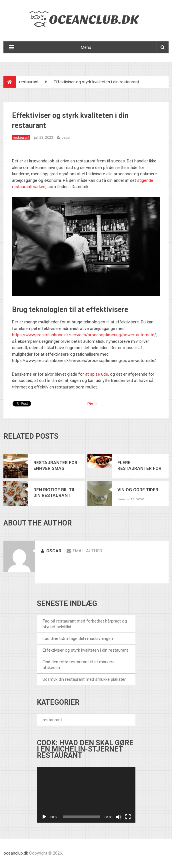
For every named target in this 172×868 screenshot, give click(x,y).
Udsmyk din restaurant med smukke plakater (84, 679)
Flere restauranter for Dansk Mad (139, 466)
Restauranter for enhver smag (55, 466)
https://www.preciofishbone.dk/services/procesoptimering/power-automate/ (84, 335)
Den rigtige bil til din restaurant (54, 493)
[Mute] (119, 817)
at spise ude (97, 374)
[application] (86, 795)
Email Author (84, 551)
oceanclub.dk (16, 853)
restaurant (29, 82)
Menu (86, 47)
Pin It (92, 404)
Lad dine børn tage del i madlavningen (78, 639)
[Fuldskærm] (128, 817)
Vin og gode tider (138, 490)
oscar (66, 137)
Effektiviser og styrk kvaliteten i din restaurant (85, 650)
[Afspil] (44, 817)
